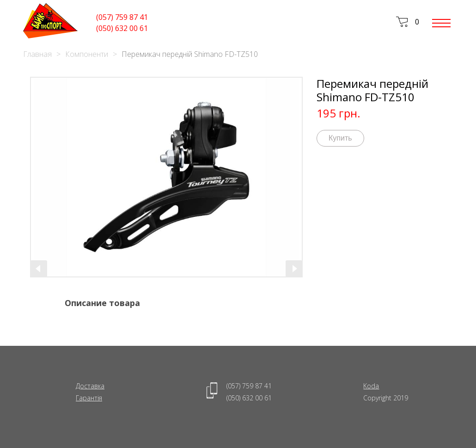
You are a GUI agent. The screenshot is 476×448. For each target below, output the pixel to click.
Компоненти (87, 54)
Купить (340, 138)
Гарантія (89, 398)
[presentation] (39, 269)
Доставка (90, 386)
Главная (37, 54)
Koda (371, 386)
